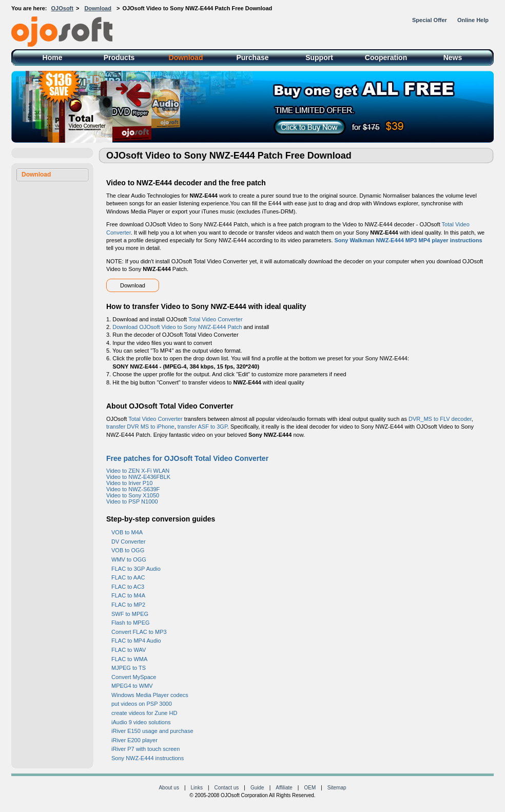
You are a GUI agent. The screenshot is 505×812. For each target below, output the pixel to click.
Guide (257, 788)
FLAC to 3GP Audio (136, 569)
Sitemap (337, 788)
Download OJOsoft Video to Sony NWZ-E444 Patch (177, 327)
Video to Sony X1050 (133, 495)
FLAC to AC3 (128, 587)
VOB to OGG (128, 550)
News (453, 57)
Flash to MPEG (131, 623)
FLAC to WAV (129, 650)
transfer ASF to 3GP (202, 427)
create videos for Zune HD (144, 713)
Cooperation (386, 57)
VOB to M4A (127, 532)
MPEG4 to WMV (132, 686)
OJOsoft (62, 8)
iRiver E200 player (134, 740)
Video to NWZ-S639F (133, 489)
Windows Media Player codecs (150, 695)
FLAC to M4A (128, 595)
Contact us (227, 788)
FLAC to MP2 (128, 605)
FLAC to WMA (129, 659)
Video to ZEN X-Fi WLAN (138, 471)
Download (98, 8)
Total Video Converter (216, 319)
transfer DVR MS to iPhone (140, 427)
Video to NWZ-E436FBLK (138, 477)
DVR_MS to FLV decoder (440, 419)
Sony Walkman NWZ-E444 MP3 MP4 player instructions (409, 240)
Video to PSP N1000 (132, 501)
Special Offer (430, 20)
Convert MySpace (134, 677)
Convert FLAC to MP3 (139, 632)
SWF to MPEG (130, 614)
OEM (310, 788)
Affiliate (284, 788)
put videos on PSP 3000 (142, 704)
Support (319, 57)
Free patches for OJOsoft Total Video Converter (187, 458)
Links (197, 788)
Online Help (473, 20)
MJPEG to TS (129, 668)
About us (169, 788)
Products (119, 57)
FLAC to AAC (128, 577)
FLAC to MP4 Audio (136, 641)
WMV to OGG (129, 559)
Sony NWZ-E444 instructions (148, 758)
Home (53, 57)
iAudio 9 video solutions (141, 722)
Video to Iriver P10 (129, 483)
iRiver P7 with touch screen (145, 749)
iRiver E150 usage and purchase (152, 731)
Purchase (252, 57)
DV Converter (129, 542)
